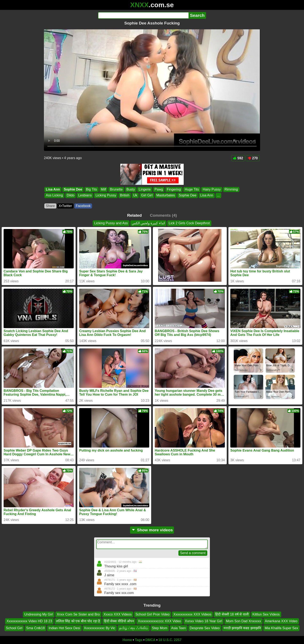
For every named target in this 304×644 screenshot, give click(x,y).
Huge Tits (192, 189)
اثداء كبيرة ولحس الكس (148, 223)
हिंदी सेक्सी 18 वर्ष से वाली (232, 614)
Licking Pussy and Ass (111, 223)
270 (253, 158)
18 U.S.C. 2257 (170, 640)
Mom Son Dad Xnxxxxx (243, 621)
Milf (104, 189)
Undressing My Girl (39, 614)
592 (238, 158)
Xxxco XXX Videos (118, 614)
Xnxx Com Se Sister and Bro (78, 614)
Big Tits (91, 189)
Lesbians (85, 195)
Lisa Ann (53, 189)
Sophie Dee (73, 189)
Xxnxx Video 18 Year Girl (204, 621)
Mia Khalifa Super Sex (281, 628)
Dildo (71, 195)
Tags (139, 640)
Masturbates (166, 195)
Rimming (231, 189)
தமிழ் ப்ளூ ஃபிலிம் (134, 628)
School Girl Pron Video (153, 614)
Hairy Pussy (212, 189)
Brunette (116, 189)
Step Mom (160, 628)
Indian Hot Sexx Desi (64, 628)
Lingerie (145, 189)
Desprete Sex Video (205, 628)
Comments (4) (163, 215)
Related (134, 215)
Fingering (174, 189)
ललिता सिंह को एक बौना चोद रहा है (78, 621)
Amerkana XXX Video (281, 621)
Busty (131, 189)
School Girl (14, 628)
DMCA (150, 640)
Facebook (83, 206)
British (125, 195)
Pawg (159, 189)
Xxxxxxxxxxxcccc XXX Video (159, 621)
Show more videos (152, 530)
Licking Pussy (106, 195)
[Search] (143, 15)
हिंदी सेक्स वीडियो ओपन (119, 621)
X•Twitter (65, 206)
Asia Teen (179, 628)
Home (127, 640)
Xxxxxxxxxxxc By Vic (100, 628)
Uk (135, 195)
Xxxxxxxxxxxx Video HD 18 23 (29, 621)
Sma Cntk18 (35, 628)
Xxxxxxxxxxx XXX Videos (192, 614)
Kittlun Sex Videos (266, 614)
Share (50, 206)
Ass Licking (54, 195)
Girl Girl (147, 195)
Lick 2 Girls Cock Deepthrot (189, 223)
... (218, 195)
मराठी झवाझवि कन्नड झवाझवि (242, 628)
